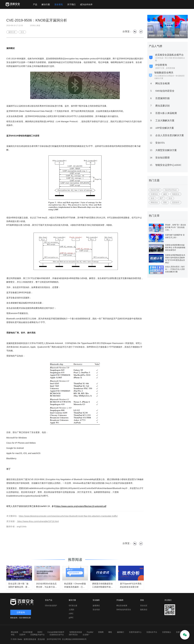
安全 (170, 198)
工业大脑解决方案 (165, 121)
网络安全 (154, 202)
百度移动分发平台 (57, 635)
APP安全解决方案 (165, 128)
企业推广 (86, 635)
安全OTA (160, 143)
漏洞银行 (121, 632)
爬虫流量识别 (162, 106)
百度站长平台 (152, 632)
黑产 (161, 198)
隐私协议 (144, 610)
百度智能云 (167, 632)
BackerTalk (155, 190)
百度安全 (154, 194)
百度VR (22, 635)
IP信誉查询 (161, 65)
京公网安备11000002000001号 (74, 639)
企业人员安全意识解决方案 (170, 135)
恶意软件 (176, 202)
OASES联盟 (28, 632)
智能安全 (176, 194)
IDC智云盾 (73, 606)
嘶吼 (110, 632)
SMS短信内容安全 (165, 91)
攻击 (153, 198)
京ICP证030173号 (54, 639)
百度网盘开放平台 (37, 635)
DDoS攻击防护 (51, 606)
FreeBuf (90, 632)
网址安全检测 (162, 83)
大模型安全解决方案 (166, 150)
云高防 (72, 610)
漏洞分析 (12, 32)
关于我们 (71, 4)
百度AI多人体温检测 (166, 113)
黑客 (165, 202)
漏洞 (165, 194)
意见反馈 (41, 639)
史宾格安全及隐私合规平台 (169, 55)
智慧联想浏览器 (76, 632)
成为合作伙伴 (86, 4)
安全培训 (96, 610)
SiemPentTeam (171, 190)
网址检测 (14, 632)
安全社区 (144, 606)
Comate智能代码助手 (56, 632)
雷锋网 (101, 632)
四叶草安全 (73, 635)
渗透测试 (96, 606)
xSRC (71, 614)
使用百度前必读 (29, 639)
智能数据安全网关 (164, 73)
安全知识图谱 (162, 158)
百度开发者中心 (135, 632)
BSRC (40, 632)
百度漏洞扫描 (162, 98)
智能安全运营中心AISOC (168, 165)
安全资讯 (59, 4)
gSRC (71, 618)
